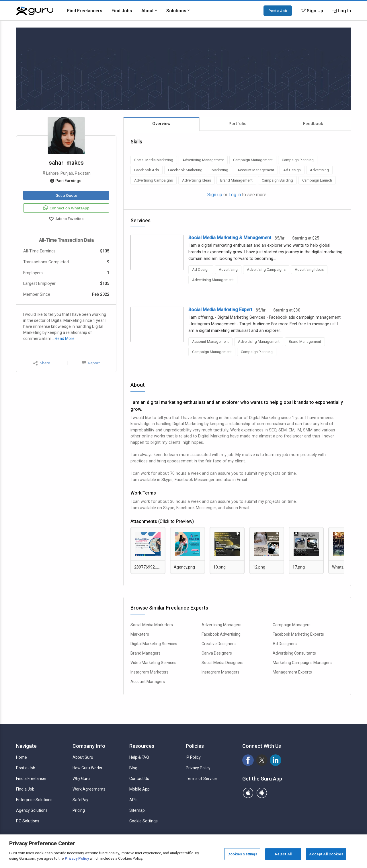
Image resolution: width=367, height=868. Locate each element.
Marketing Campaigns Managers (302, 663)
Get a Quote (66, 195)
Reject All (283, 854)
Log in (235, 195)
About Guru (83, 757)
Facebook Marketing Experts (298, 634)
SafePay (80, 800)
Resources (142, 746)
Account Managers (148, 682)
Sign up (215, 195)
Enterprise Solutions (34, 800)
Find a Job (25, 789)
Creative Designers (219, 644)
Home (22, 757)
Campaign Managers (292, 625)
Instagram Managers (220, 672)
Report (91, 363)
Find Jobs (122, 11)
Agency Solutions (32, 810)
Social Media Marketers (152, 625)
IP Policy (193, 757)
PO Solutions (28, 821)
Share (42, 363)
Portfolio (238, 124)
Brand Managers (146, 653)
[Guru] (35, 11)
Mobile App (139, 789)
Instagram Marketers (150, 672)
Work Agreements (89, 789)
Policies (195, 746)
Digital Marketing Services (154, 644)
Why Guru (81, 779)
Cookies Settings (242, 854)
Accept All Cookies (326, 854)
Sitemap (137, 810)
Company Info (89, 746)
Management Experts (292, 672)
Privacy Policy (198, 768)
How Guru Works (87, 768)
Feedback (313, 124)
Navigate (26, 746)
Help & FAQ (139, 757)
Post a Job (278, 11)
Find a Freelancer (31, 779)
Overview (161, 124)
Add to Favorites (66, 219)
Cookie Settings (144, 821)
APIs (133, 800)
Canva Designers (217, 653)
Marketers (140, 634)
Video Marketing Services (153, 663)
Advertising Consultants (294, 653)
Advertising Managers (221, 625)
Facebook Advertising (221, 634)
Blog (133, 768)
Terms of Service (201, 779)
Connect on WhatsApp (66, 208)
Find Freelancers (85, 11)
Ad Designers (285, 644)
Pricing (79, 810)
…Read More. (64, 338)
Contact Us (139, 779)
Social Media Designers (222, 663)
